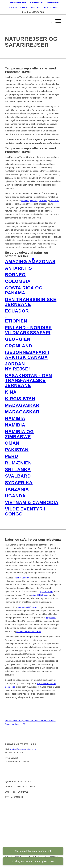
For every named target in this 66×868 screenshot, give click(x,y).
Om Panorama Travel (18, 2)
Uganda (34, 200)
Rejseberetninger (51, 7)
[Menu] (57, 21)
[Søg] (50, 21)
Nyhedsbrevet (53, 2)
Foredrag (13, 7)
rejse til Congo (46, 592)
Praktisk (24, 7)
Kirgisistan (51, 618)
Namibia (25, 200)
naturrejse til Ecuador (27, 607)
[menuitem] (18, 2)
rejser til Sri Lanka (40, 595)
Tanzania (43, 200)
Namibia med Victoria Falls (29, 632)
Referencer (36, 7)
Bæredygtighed (37, 2)
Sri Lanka (55, 200)
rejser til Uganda (21, 578)
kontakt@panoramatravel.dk (23, 749)
